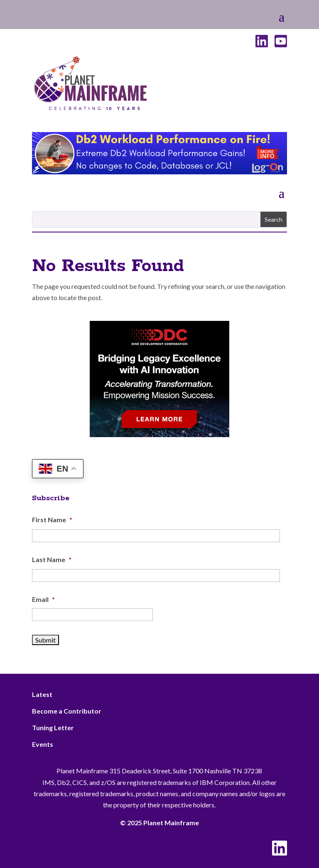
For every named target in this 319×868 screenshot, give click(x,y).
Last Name (52, 559)
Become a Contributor (67, 711)
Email (43, 599)
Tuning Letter (53, 727)
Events (43, 744)
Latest (42, 694)
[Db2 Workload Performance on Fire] (159, 172)
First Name (52, 520)
